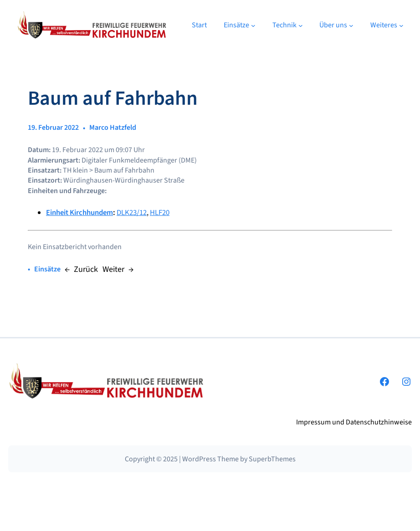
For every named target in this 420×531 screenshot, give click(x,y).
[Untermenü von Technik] (301, 26)
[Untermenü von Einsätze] (253, 26)
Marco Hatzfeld (113, 128)
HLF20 (160, 213)
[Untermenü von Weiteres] (401, 26)
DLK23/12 (132, 213)
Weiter (113, 269)
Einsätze (47, 269)
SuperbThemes (272, 459)
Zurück (86, 269)
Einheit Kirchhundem (79, 213)
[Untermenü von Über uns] (351, 26)
